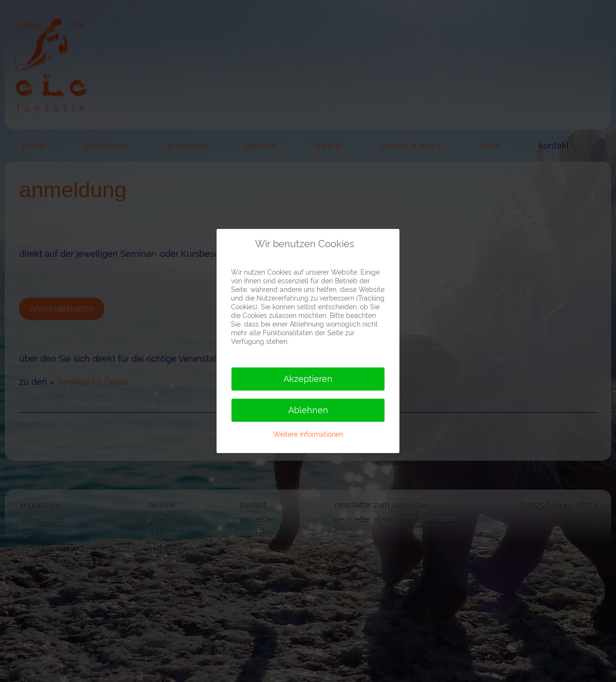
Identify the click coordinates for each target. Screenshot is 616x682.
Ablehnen (308, 410)
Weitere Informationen (308, 434)
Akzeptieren (308, 379)
